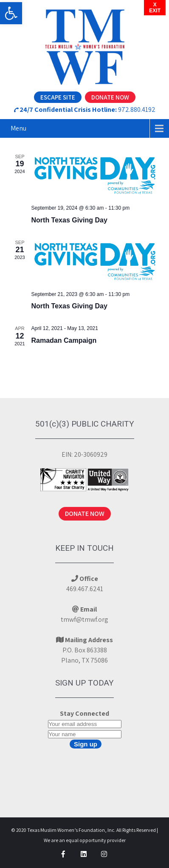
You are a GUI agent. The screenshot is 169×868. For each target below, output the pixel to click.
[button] (11, 13)
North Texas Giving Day (69, 220)
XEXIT (155, 8)
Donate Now (110, 97)
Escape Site (58, 97)
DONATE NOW (85, 514)
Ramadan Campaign (64, 340)
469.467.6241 (85, 589)
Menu (18, 128)
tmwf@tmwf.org (84, 619)
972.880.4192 (137, 110)
